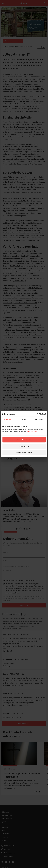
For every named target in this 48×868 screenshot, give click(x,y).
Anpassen (24, 446)
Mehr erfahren (32, 431)
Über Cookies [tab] (40, 419)
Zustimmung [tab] (9, 419)
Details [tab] (24, 419)
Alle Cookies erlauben (24, 440)
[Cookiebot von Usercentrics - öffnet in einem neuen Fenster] (37, 414)
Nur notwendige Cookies (24, 452)
